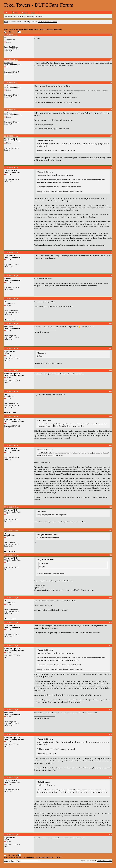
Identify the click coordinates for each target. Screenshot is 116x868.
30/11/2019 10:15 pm (11, 646)
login (34, 16)
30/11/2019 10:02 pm (11, 324)
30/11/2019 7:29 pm (11, 60)
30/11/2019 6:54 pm (11, 35)
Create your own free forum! (48, 22)
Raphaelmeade (10, 351)
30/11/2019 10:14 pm (11, 623)
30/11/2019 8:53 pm (11, 110)
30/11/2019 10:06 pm (11, 391)
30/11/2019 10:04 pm (11, 348)
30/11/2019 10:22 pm (11, 835)
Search (16, 13)
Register (25, 13)
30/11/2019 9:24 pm (11, 136)
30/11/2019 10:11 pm (11, 530)
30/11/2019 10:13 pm (11, 555)
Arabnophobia (10, 86)
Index (6, 13)
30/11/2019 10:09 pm (11, 445)
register (40, 16)
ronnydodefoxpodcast (12, 374)
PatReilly (8, 279)
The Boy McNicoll (11, 139)
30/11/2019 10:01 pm (11, 299)
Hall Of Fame (15, 29)
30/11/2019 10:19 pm (11, 735)
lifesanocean (9, 327)
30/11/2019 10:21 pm (11, 778)
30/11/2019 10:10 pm (11, 507)
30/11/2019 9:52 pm (11, 252)
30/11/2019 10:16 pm (11, 710)
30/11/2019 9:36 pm (11, 167)
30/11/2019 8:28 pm (11, 83)
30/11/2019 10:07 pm (11, 416)
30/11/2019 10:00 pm (11, 276)
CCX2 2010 (8, 63)
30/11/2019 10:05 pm (11, 371)
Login (33, 13)
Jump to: (22, 861)
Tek (6, 38)
